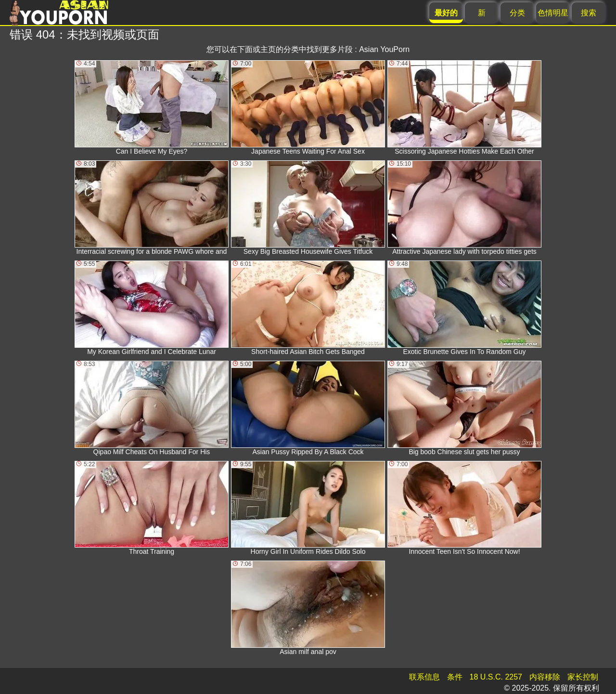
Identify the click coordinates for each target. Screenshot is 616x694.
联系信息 (424, 677)
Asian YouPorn (384, 49)
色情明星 (553, 13)
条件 (455, 677)
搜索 (589, 13)
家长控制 (583, 677)
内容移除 (545, 677)
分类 (517, 13)
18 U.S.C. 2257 (496, 677)
